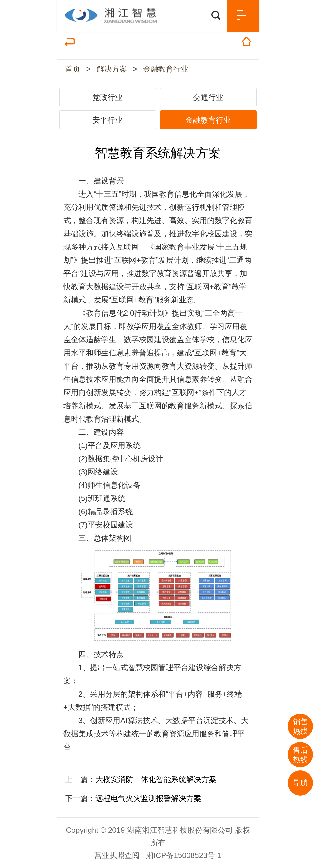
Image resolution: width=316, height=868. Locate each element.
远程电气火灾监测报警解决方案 (148, 798)
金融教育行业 (166, 69)
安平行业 (107, 120)
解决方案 (112, 69)
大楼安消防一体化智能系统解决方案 (156, 779)
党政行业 (107, 97)
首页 (73, 69)
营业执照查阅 (117, 855)
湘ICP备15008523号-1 (184, 855)
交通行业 (208, 97)
